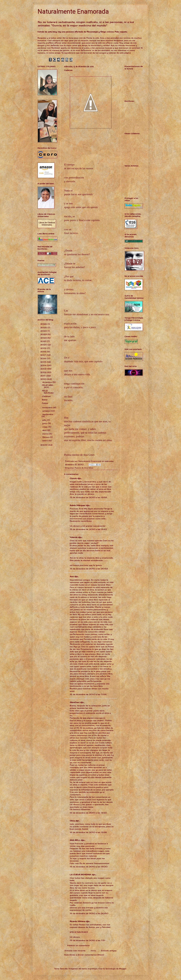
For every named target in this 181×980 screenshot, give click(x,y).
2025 (44, 328)
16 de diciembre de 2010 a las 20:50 (89, 913)
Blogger (123, 969)
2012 (44, 372)
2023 (44, 334)
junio (45, 423)
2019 (44, 348)
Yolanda (74, 537)
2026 (44, 324)
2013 (44, 369)
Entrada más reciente (75, 951)
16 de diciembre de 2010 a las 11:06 (88, 694)
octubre (46, 411)
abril (45, 430)
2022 (44, 338)
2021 (44, 341)
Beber (45, 400)
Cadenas (46, 396)
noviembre (48, 407)
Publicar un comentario (78, 945)
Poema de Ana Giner (84, 468)
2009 (44, 445)
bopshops (93, 969)
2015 (44, 362)
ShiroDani (75, 702)
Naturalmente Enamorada (73, 11)
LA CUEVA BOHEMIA (80, 875)
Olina (72, 821)
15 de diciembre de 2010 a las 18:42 (88, 529)
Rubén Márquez (77, 505)
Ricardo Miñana (77, 921)
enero (45, 441)
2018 (44, 352)
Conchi (73, 478)
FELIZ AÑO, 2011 (48, 386)
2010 (44, 379)
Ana (72, 576)
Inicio (93, 951)
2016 (44, 358)
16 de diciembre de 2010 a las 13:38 (88, 832)
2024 (44, 331)
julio (45, 420)
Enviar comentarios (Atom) (91, 955)
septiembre (48, 414)
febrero (46, 437)
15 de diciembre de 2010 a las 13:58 (88, 497)
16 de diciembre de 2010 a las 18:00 (89, 867)
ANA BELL (75, 840)
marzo (46, 434)
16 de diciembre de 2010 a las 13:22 (88, 813)
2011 (43, 376)
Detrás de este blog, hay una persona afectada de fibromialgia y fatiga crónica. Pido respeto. (83, 32)
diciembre (47, 382)
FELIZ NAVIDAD (48, 392)
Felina (45, 403)
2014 (44, 365)
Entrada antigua (109, 951)
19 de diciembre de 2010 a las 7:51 (87, 940)
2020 (44, 345)
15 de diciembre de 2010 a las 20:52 (89, 569)
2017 (43, 355)
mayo (45, 427)
